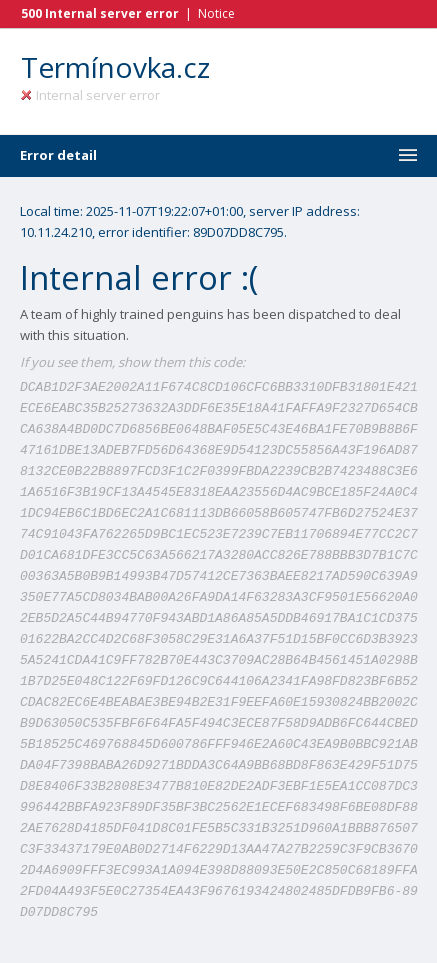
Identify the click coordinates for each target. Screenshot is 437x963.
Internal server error (90, 95)
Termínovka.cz (115, 67)
